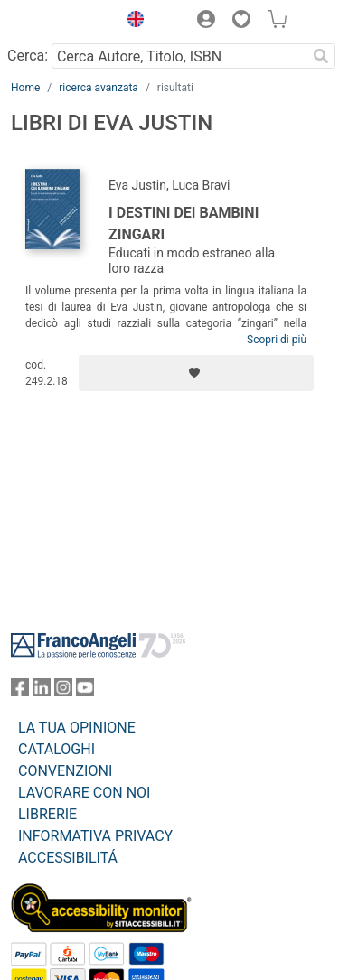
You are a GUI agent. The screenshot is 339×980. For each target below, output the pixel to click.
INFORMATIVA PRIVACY (95, 836)
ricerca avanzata (99, 88)
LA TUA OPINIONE (77, 728)
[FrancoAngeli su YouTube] (85, 691)
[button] (131, 22)
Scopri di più (277, 340)
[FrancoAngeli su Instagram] (63, 691)
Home (25, 88)
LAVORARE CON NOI (84, 793)
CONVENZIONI (65, 771)
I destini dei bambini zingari (184, 224)
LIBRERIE (47, 814)
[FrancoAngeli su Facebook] (20, 691)
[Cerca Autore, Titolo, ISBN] (179, 56)
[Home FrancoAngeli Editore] (60, 22)
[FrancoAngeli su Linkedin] (42, 691)
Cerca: (28, 56)
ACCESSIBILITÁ (68, 858)
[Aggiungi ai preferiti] (196, 373)
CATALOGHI (56, 749)
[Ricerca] (321, 56)
